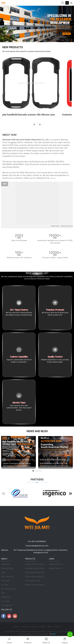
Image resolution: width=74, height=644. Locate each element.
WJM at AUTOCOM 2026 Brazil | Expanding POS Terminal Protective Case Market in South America (54, 460)
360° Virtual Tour (8, 576)
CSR (3, 593)
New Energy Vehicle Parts (35, 572)
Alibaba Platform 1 (56, 568)
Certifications (6, 597)
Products (25, 627)
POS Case (14, 145)
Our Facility (5, 601)
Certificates (5, 564)
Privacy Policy (31, 634)
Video (3, 572)
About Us (35, 627)
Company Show (7, 568)
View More (7, 118)
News (43, 627)
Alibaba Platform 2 (56, 564)
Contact (57, 627)
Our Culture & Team (9, 589)
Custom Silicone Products (35, 564)
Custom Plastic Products (34, 576)
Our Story (5, 585)
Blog (50, 627)
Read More (55, 226)
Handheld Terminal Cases (35, 568)
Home (16, 627)
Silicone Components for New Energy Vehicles (17, 460)
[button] (2, 23)
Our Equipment (7, 605)
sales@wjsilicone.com (39, 546)
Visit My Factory (67, 226)
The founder (6, 581)
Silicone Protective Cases (35, 585)
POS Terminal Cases (33, 581)
